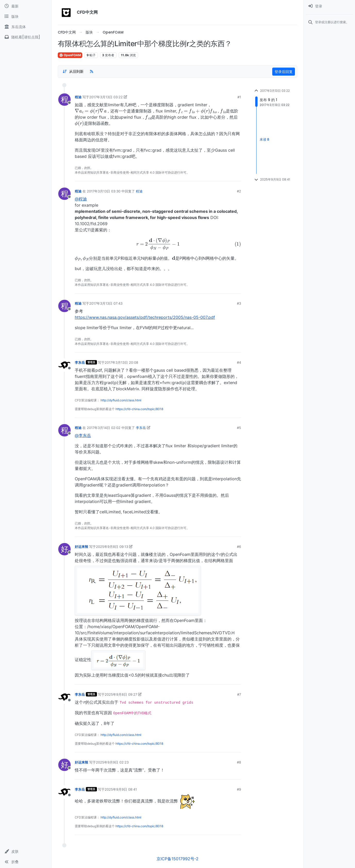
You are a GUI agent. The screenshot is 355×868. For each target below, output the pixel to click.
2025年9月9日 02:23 (112, 762)
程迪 (78, 97)
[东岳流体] (26, 27)
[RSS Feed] (92, 71)
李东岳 (80, 362)
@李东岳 (83, 435)
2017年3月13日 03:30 (104, 191)
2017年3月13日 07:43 (106, 303)
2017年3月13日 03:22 (106, 97)
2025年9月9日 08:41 (121, 789)
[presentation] (90, 111)
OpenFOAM (70, 55)
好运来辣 (81, 547)
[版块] (26, 17)
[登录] (329, 6)
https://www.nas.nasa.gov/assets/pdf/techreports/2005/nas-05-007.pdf (145, 317)
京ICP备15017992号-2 (178, 859)
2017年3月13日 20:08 (121, 362)
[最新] (26, 6)
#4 (239, 362)
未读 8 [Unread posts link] (264, 139)
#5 (239, 428)
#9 (239, 789)
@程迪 (81, 199)
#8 (239, 762)
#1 (239, 97)
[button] (26, 851)
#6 (239, 547)
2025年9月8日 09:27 (121, 694)
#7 (239, 694)
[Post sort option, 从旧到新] (73, 71)
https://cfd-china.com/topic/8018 (139, 409)
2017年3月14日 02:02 (104, 428)
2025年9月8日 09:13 (112, 547)
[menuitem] (329, 6)
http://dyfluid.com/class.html (121, 400)
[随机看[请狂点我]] (26, 37)
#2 (239, 191)
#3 (239, 303)
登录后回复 (284, 72)
